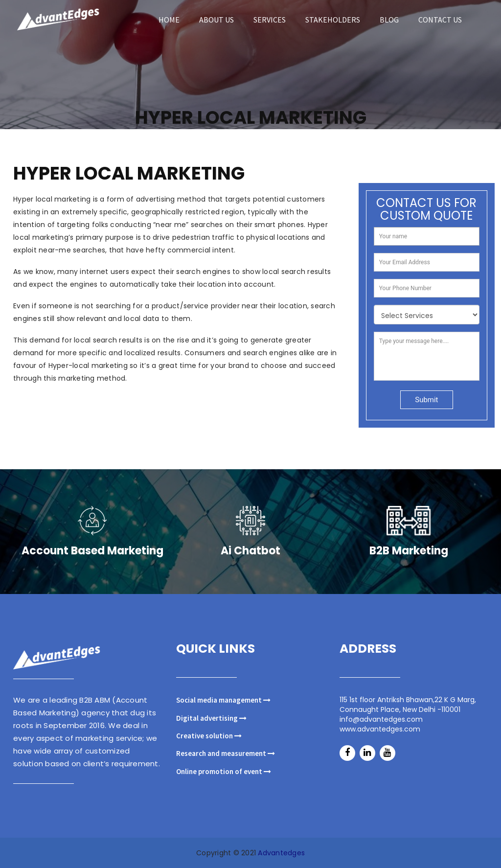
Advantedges (281, 853)
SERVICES (270, 20)
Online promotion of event (224, 771)
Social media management (223, 700)
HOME (169, 20)
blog (389, 20)
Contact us (440, 20)
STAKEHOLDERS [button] (333, 20)
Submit (426, 409)
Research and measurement (226, 753)
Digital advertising (211, 718)
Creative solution (209, 736)
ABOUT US (216, 20)
